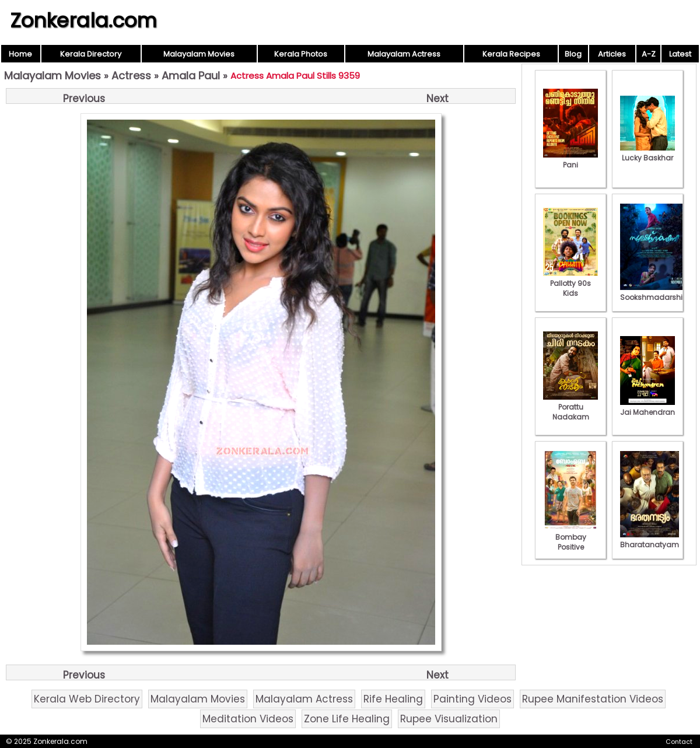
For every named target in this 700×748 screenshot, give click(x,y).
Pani (570, 160)
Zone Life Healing (347, 719)
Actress (131, 76)
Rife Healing (393, 699)
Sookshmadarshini (654, 292)
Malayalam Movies (199, 54)
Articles (612, 54)
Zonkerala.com (83, 20)
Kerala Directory (91, 54)
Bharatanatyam (650, 540)
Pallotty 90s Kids (570, 283)
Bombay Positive (570, 537)
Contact (679, 742)
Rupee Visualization (449, 719)
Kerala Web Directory (87, 699)
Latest (680, 54)
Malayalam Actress (404, 54)
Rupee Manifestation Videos (593, 699)
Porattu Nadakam (570, 407)
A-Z (649, 54)
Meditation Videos (248, 719)
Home (20, 54)
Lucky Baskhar (647, 153)
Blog (573, 54)
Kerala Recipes (511, 54)
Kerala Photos (301, 54)
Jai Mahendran (647, 407)
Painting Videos (473, 699)
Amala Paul (191, 76)
